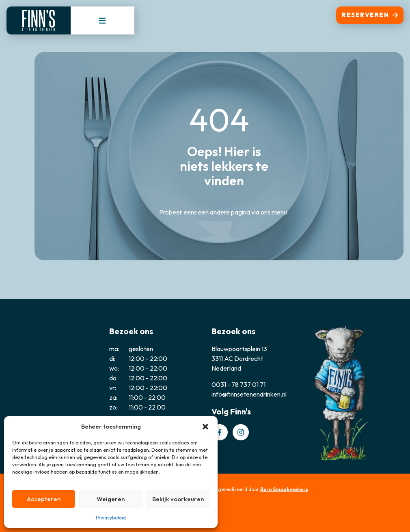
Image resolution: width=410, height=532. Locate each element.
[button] (205, 427)
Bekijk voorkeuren (178, 499)
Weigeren (111, 499)
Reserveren (370, 15)
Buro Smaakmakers (284, 489)
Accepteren (44, 499)
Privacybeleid (111, 518)
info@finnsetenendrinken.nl (249, 394)
